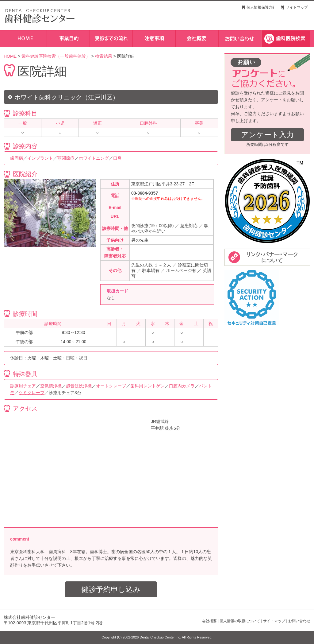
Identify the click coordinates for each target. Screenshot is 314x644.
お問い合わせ (299, 621)
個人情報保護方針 (261, 7)
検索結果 (104, 56)
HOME (10, 56)
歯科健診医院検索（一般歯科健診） (56, 56)
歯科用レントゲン (147, 386)
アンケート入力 (267, 135)
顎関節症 (66, 158)
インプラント (40, 158)
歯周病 (17, 158)
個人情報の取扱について (240, 621)
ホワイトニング (94, 158)
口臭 (117, 158)
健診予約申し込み (111, 589)
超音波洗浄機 (79, 386)
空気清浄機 (51, 386)
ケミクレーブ (32, 393)
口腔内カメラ (182, 386)
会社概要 (209, 621)
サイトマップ (297, 7)
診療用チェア (23, 386)
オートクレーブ (111, 386)
